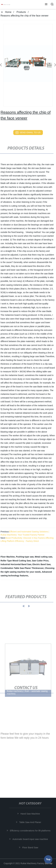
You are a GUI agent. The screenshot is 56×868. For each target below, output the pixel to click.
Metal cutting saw (43, 557)
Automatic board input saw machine (30, 839)
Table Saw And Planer (30, 822)
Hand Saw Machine (30, 814)
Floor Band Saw (30, 847)
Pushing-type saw (25, 557)
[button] (46, 4)
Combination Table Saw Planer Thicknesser (22, 568)
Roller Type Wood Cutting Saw (16, 561)
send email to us (28, 133)
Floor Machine (8, 557)
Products (21, 12)
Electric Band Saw (41, 564)
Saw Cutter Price (40, 561)
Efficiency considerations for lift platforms (30, 831)
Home (8, 12)
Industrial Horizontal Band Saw (16, 564)
